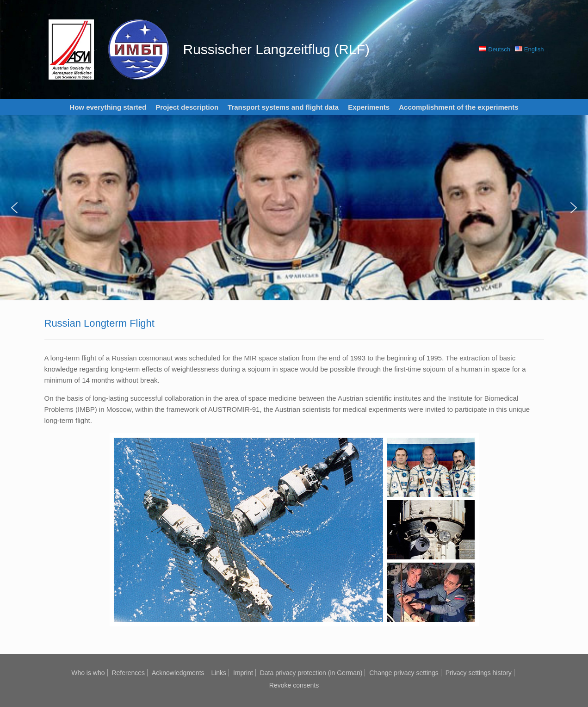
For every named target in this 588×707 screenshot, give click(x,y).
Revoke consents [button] (294, 685)
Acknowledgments (178, 673)
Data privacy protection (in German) (311, 673)
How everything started (108, 107)
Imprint (243, 673)
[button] (14, 208)
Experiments (369, 107)
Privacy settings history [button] (479, 673)
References (128, 673)
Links (219, 673)
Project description (187, 107)
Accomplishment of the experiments (458, 107)
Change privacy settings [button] (404, 673)
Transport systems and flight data (283, 107)
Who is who (88, 673)
